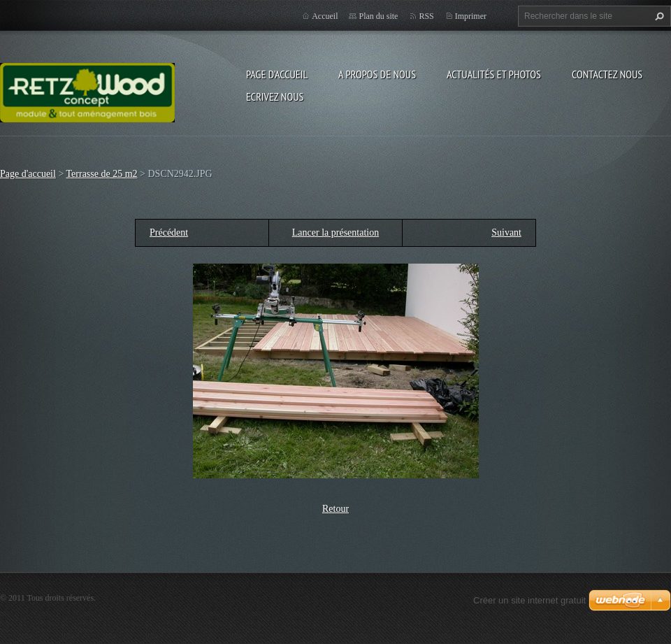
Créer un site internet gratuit (529, 600)
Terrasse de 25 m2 (102, 174)
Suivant (506, 232)
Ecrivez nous (275, 96)
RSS (426, 16)
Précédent (169, 232)
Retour (335, 509)
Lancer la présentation (335, 232)
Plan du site (378, 16)
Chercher (658, 16)
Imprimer (471, 16)
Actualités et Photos (494, 74)
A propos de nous (377, 74)
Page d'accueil (277, 74)
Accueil (325, 16)
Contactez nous (607, 74)
